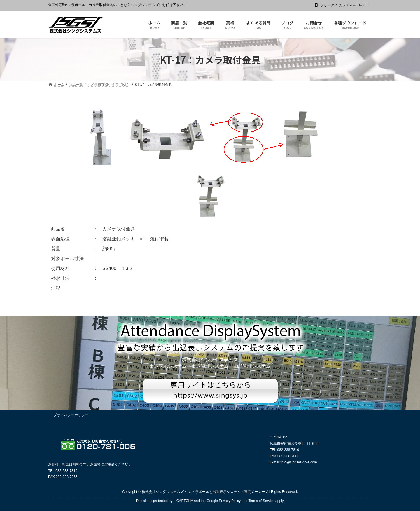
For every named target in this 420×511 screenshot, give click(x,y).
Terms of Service (261, 501)
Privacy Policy (230, 501)
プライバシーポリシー (71, 415)
